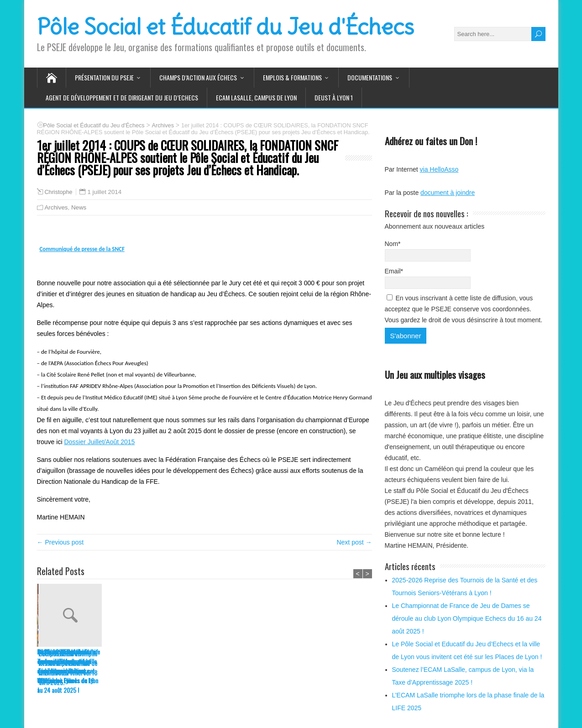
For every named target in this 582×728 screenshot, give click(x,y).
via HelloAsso (439, 169)
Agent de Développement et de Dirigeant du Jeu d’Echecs (122, 97)
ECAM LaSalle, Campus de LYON (256, 97)
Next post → (354, 542)
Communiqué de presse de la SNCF (82, 249)
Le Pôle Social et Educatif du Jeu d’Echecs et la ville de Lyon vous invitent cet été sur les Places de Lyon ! (203, 671)
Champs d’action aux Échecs (198, 77)
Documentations (370, 77)
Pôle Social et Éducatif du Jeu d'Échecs (225, 27)
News (79, 207)
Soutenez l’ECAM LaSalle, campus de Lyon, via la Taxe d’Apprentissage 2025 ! (271, 666)
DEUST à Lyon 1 (334, 97)
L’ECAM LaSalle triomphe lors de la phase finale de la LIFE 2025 (338, 663)
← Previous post (60, 542)
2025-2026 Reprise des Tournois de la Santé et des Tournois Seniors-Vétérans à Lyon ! (66, 666)
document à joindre (448, 193)
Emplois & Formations (292, 77)
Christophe (59, 192)
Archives (56, 207)
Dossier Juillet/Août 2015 (99, 442)
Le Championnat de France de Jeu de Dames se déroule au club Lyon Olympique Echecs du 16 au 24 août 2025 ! (136, 671)
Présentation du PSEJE (104, 77)
